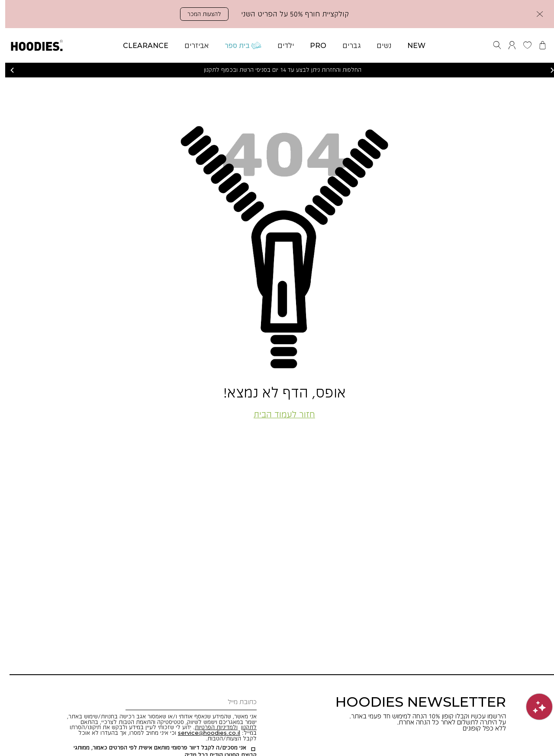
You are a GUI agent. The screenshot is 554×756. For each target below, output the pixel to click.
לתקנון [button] (244, 727)
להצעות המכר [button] (199, 14)
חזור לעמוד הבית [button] (279, 414)
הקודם (7, 70)
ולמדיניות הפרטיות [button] (211, 727)
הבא (547, 70)
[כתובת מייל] (186, 702)
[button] (535, 14)
